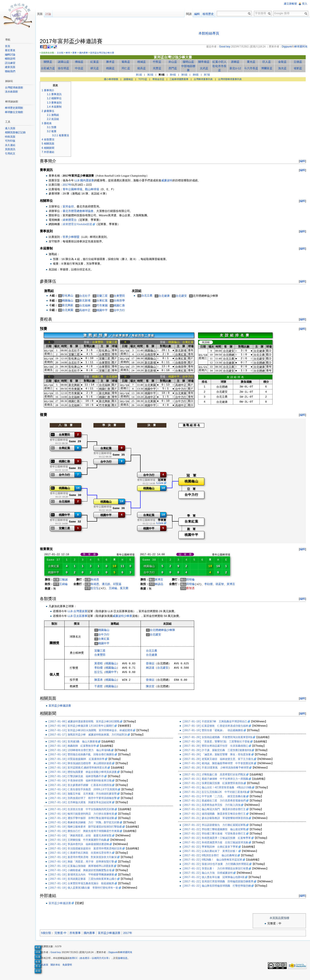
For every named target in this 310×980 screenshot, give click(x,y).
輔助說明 (11, 59)
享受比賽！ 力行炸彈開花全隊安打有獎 (217, 872)
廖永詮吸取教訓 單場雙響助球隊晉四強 (217, 821)
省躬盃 (297, 69)
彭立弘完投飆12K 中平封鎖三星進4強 (216, 795)
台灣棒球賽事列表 (205, 80)
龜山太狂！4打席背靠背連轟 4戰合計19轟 (218, 791)
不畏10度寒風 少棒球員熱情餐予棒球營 (217, 771)
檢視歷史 (207, 14)
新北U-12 (235, 69)
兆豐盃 (159, 69)
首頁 (9, 46)
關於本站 (59, 970)
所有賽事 (79, 936)
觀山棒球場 (95, 190)
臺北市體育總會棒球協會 (81, 211)
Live (163, 486)
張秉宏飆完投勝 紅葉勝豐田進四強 (214, 786)
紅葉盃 (97, 62)
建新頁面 (11, 67)
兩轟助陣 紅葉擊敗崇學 (76, 749)
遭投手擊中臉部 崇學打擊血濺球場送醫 (85, 821)
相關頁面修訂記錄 (16, 132)
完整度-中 (64, 936)
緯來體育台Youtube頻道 (81, 225)
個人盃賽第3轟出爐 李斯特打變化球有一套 (87, 891)
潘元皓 (109, 587)
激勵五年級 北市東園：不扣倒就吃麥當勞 (86, 797)
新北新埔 (88, 301)
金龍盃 (281, 62)
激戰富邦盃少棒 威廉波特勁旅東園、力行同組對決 (91, 738)
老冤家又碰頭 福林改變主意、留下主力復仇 (219, 762)
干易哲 (102, 689)
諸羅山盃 (67, 62)
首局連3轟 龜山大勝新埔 (76, 745)
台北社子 (88, 296)
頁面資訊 (11, 149)
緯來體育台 (73, 220)
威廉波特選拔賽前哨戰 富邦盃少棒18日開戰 (88, 725)
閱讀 (188, 14)
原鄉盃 (235, 62)
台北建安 (185, 296)
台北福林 (88, 306)
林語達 (154, 671)
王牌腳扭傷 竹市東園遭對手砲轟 (81, 843)
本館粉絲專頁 (210, 34)
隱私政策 (47, 970)
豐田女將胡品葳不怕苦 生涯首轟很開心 (217, 749)
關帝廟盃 (205, 62)
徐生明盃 (67, 69)
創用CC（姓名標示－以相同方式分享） (94, 964)
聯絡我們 (11, 71)
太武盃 (205, 69)
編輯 (301, 161)
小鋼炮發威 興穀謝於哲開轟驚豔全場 (84, 873)
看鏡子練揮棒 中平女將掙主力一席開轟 (217, 782)
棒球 (71, 53)
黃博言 (163, 582)
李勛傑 (212, 587)
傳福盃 (82, 62)
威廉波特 (170, 181)
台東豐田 (123, 296)
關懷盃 (51, 62)
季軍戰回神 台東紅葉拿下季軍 (211, 850)
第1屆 (140, 75)
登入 (304, 4)
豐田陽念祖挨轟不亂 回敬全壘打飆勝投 (85, 758)
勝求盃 (112, 62)
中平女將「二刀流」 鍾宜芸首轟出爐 (215, 800)
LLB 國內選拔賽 (88, 181)
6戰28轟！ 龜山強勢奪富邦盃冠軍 (214, 863)
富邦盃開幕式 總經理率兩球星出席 (81, 771)
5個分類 (50, 936)
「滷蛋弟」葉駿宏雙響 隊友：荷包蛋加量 (218, 758)
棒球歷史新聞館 (15, 108)
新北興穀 (71, 306)
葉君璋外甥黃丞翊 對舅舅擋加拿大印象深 (86, 860)
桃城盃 (143, 62)
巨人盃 (266, 62)
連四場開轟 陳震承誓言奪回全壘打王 (215, 817)
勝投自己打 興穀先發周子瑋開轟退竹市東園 (87, 834)
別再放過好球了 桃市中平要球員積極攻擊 (86, 801)
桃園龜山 (71, 301)
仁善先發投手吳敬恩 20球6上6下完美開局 (86, 793)
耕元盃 (97, 69)
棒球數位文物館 (15, 112)
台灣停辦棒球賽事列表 (231, 80)
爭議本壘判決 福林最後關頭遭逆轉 (82, 847)
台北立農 (150, 296)
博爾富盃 (266, 69)
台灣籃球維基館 (15, 88)
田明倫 (194, 582)
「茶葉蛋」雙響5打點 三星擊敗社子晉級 (217, 745)
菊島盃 (128, 62)
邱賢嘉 (121, 587)
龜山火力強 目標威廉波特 (209, 876)
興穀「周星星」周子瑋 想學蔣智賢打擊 (85, 865)
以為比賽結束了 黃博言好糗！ (211, 854)
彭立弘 (98, 591)
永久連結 (11, 145)
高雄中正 (88, 311)
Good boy (59, 958)
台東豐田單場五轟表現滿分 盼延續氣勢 (85, 886)
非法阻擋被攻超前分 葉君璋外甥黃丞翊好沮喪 (89, 852)
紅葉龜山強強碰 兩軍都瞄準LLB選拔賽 (84, 869)
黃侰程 (102, 667)
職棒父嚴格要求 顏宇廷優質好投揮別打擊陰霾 (89, 830)
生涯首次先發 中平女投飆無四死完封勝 (85, 812)
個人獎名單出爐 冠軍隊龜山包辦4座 (215, 880)
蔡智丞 (194, 591)
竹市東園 (106, 306)
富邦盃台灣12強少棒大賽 (106, 53)
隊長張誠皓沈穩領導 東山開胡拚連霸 (84, 766)
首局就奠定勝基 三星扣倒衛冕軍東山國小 (86, 882)
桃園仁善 (123, 306)
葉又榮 (128, 591)
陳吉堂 (154, 689)
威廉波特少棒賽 (126, 619)
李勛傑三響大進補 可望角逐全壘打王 (215, 837)
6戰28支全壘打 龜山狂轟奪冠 (211, 859)
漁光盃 (281, 69)
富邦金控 (72, 207)
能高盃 (143, 69)
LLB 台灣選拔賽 (81, 614)
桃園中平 (106, 311)
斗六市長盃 (251, 69)
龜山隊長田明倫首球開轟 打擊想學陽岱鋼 (218, 889)
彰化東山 (71, 296)
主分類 (64, 53)
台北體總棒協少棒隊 (166, 633)
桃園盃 (112, 69)
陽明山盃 (189, 62)
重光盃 (251, 62)
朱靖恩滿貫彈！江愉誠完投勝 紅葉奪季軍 (218, 841)
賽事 (78, 53)
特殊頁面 (11, 137)
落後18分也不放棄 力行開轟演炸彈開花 (217, 867)
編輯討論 (11, 55)
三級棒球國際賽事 (180, 80)
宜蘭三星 (106, 296)
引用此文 (11, 154)
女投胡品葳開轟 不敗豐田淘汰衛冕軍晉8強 (219, 740)
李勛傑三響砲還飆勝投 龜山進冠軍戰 (215, 833)
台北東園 (71, 311)
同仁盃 (128, 69)
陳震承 (102, 683)
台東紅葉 (106, 301)
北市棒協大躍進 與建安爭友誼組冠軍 (84, 806)
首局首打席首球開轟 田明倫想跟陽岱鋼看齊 (219, 885)
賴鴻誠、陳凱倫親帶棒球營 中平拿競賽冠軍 (219, 766)
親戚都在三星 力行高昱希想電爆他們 (215, 804)
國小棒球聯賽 (112, 80)
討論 (51, 14)
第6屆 (197, 75)
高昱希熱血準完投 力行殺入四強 (213, 808)
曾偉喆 (154, 667)
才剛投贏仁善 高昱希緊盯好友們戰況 (215, 778)
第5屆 (185, 75)
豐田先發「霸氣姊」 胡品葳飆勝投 (214, 733)
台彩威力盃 (51, 69)
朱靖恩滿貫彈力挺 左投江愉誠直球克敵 (217, 845)
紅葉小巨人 (220, 62)
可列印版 (11, 141)
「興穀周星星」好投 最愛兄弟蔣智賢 (84, 839)
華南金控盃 (159, 80)
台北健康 (167, 296)
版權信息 (126, 964)
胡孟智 (223, 587)
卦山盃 (174, 62)
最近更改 (11, 50)
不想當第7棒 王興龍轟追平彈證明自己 (216, 725)
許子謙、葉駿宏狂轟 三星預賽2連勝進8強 (218, 753)
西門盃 (174, 69)
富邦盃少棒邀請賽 (63, 709)
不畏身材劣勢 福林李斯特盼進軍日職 (84, 784)
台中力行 (123, 311)
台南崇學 (123, 301)
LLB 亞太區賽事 (81, 619)
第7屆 (208, 75)
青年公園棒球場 (76, 190)
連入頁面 (11, 128)
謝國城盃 (129, 80)
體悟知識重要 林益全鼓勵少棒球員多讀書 (86, 775)
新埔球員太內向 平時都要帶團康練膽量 (85, 878)
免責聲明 (71, 970)
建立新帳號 (290, 4)
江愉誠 (67, 582)
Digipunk (117, 958)
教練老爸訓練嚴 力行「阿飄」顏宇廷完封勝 (87, 826)
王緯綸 (67, 587)
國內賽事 (87, 53)
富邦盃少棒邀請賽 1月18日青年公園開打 (85, 729)
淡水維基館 (12, 92)
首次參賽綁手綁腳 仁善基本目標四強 (84, 788)
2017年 (71, 185)
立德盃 (297, 62)
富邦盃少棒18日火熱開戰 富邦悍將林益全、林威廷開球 (94, 733)
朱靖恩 (98, 582)
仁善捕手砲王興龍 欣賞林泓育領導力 (84, 856)
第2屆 (151, 75)
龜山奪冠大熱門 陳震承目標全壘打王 (215, 812)
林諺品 (163, 587)
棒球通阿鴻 (129, 958)
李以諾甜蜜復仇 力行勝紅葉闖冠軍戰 (215, 828)
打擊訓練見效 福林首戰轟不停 (80, 779)
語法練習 (11, 63)
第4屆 (174, 75)
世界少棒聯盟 (74, 238)
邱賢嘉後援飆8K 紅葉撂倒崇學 (80, 762)
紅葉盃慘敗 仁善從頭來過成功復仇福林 (217, 729)
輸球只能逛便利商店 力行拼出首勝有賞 (85, 817)
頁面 (42, 14)
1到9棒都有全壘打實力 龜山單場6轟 (83, 753)
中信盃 (82, 69)
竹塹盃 (159, 62)
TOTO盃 (144, 80)
